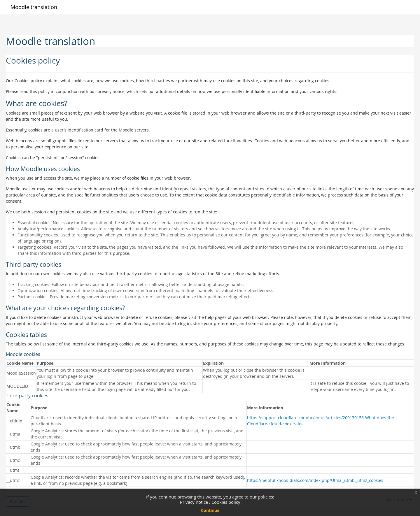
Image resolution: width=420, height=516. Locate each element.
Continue (210, 510)
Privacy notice (195, 502)
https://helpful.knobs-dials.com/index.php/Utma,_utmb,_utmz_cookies (315, 480)
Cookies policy (226, 502)
